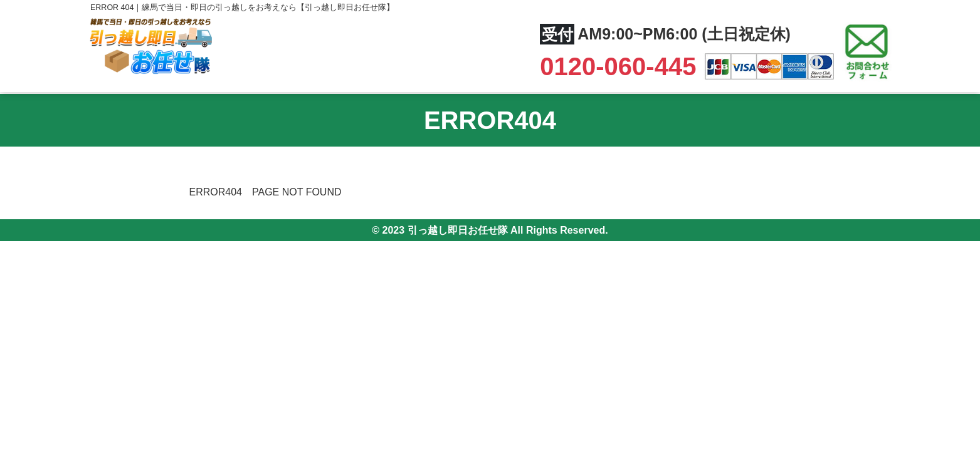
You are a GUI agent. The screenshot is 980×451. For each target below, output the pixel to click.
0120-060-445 (621, 66)
